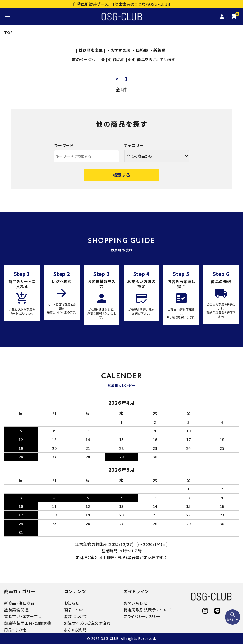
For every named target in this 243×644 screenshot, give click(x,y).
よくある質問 (75, 630)
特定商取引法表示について (147, 610)
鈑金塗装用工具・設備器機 (28, 623)
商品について (76, 610)
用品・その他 (15, 630)
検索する (122, 175)
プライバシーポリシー (142, 616)
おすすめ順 (121, 50)
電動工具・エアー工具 (23, 616)
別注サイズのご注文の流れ (87, 623)
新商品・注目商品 (20, 603)
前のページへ (84, 59)
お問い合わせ (135, 603)
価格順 (142, 50)
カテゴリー (134, 145)
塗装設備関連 (16, 610)
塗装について (76, 616)
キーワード (64, 145)
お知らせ (72, 603)
